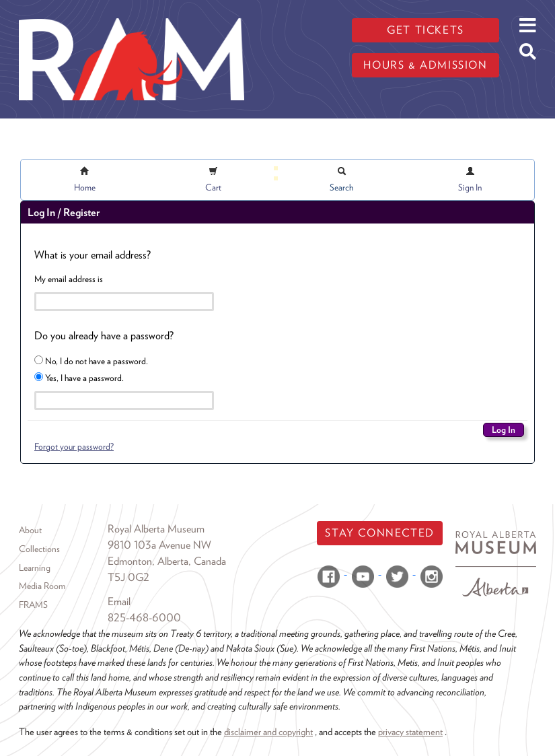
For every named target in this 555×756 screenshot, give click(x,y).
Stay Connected (379, 533)
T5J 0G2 (128, 577)
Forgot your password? (74, 446)
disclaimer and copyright (268, 731)
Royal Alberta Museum (156, 529)
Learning (35, 568)
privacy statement (410, 731)
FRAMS (33, 605)
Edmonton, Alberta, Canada (167, 561)
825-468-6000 (144, 618)
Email (119, 602)
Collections (39, 549)
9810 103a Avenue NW (159, 545)
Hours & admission (425, 65)
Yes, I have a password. (79, 378)
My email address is (69, 279)
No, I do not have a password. (91, 361)
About (30, 530)
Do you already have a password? (104, 336)
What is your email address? (92, 255)
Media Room (42, 586)
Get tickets (425, 30)
